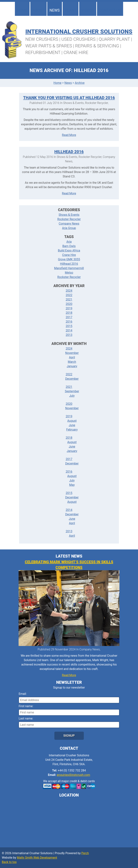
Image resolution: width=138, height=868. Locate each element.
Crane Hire (76, 53)
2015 (69, 326)
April (72, 357)
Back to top (9, 862)
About (38, 10)
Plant (71, 10)
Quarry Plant (114, 39)
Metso (69, 273)
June (72, 425)
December (72, 379)
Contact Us (110, 10)
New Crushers (42, 39)
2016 (69, 322)
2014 (69, 330)
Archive (80, 83)
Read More (69, 135)
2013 (69, 335)
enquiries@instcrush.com (73, 775)
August (72, 421)
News (54, 10)
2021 (69, 299)
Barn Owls (69, 246)
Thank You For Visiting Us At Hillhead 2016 (69, 98)
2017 (69, 317)
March (72, 362)
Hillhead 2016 (69, 152)
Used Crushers (78, 39)
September (72, 391)
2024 (69, 291)
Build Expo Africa (69, 250)
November (72, 353)
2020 (69, 304)
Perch (85, 853)
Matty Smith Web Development (37, 858)
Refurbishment (43, 53)
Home (22, 10)
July (72, 396)
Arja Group (69, 228)
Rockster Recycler (69, 219)
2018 (69, 313)
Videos (88, 10)
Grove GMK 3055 (69, 259)
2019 (69, 308)
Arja (69, 242)
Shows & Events (69, 215)
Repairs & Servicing (97, 46)
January (72, 366)
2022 (69, 295)
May (72, 485)
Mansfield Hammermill (69, 268)
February (72, 430)
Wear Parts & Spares (49, 46)
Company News (69, 224)
